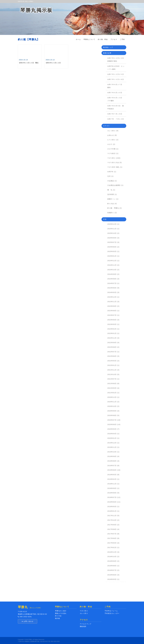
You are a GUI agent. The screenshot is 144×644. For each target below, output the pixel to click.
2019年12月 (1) (113, 443)
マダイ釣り (84, 611)
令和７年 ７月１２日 (116, 119)
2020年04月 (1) (113, 434)
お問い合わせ (28, 621)
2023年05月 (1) (113, 324)
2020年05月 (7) (113, 429)
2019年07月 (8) (113, 466)
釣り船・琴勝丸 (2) (115, 208)
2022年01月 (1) (113, 365)
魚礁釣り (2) (112, 213)
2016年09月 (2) (113, 561)
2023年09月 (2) (113, 306)
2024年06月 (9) (113, 288)
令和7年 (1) (112, 172)
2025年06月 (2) (113, 247)
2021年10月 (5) (113, 374)
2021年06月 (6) (113, 384)
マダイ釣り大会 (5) (115, 162)
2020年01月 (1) (113, 438)
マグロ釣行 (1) (113, 153)
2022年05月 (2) (113, 361)
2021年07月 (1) (113, 379)
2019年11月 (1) (113, 447)
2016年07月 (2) (113, 570)
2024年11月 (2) (113, 265)
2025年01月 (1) (113, 256)
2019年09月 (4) (113, 456)
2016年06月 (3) (113, 575)
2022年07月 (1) (113, 352)
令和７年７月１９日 (116, 114)
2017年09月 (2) (113, 525)
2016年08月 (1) (113, 566)
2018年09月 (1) (113, 488)
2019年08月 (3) (113, 461)
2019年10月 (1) (113, 452)
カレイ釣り (84, 613)
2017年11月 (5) (113, 516)
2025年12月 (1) (113, 224)
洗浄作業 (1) (112, 194)
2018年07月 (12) (114, 497)
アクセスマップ (86, 624)
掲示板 (57, 618)
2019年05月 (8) (113, 475)
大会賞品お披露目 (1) (115, 185)
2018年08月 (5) (113, 493)
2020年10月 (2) (113, 406)
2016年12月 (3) (113, 552)
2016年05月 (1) (113, 579)
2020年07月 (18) (114, 420)
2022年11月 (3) (113, 338)
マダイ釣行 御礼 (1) (115, 167)
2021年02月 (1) (113, 393)
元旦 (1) (110, 176)
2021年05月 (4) (113, 388)
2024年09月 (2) (113, 274)
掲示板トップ (108, 47)
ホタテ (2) (111, 144)
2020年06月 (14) (114, 424)
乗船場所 (83, 626)
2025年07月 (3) (113, 242)
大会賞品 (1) (112, 181)
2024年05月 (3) (113, 292)
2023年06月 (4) (113, 320)
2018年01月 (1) (113, 511)
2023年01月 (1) (113, 333)
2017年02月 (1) (113, 547)
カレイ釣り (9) (113, 131)
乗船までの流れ (61, 613)
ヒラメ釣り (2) (113, 140)
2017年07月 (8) (113, 534)
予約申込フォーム (111, 611)
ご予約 (122, 39)
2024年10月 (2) (113, 270)
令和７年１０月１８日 (116, 79)
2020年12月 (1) (113, 397)
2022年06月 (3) (113, 356)
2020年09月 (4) (113, 411)
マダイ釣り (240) (114, 158)
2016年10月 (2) (113, 557)
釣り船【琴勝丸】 (29, 39)
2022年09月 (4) (113, 343)
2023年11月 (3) (113, 302)
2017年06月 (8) (113, 538)
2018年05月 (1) (113, 507)
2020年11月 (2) (113, 402)
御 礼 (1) (111, 190)
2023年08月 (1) (113, 311)
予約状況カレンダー (112, 613)
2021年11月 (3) (113, 370)
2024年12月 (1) (113, 261)
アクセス (114, 39)
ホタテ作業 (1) (113, 149)
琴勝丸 (30, 640)
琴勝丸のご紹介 (61, 611)
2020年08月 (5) (113, 415)
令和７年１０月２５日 (116, 74)
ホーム (78, 39)
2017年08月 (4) (113, 529)
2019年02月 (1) (113, 479)
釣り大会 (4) (112, 204)
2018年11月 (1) (113, 484)
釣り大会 (58, 616)
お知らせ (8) (112, 135)
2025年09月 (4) (113, 238)
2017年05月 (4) (113, 543)
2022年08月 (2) (113, 347)
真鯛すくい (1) (113, 199)
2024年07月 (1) (113, 283)
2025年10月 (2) (113, 233)
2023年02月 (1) (113, 329)
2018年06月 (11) (114, 502)
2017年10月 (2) (113, 520)
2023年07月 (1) (113, 315)
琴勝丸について (89, 39)
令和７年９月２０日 (115, 93)
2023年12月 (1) (113, 297)
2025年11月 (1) (113, 229)
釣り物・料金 (103, 39)
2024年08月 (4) (113, 279)
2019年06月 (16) (114, 470)
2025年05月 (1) (113, 251)
